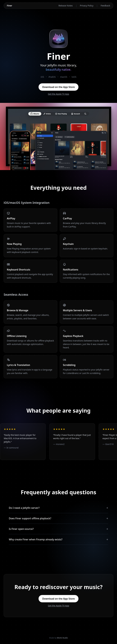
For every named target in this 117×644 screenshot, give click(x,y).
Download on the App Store (58, 87)
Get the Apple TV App (58, 94)
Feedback (105, 6)
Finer (10, 6)
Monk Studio (62, 638)
